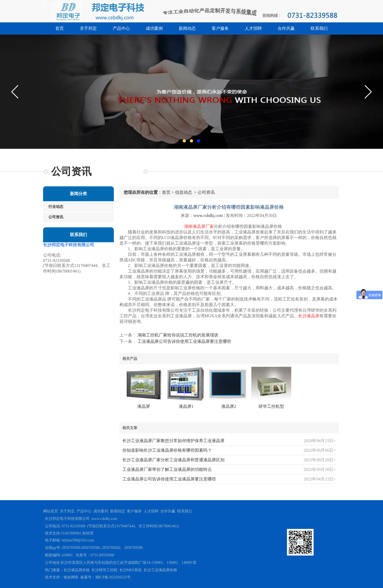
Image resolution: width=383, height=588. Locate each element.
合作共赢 (286, 28)
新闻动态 (187, 28)
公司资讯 (56, 217)
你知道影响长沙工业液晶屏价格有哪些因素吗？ (167, 450)
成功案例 (154, 28)
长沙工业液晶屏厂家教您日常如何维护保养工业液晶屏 (173, 441)
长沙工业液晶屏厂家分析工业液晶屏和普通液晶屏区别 (173, 460)
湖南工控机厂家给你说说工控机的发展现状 (177, 335)
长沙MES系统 (131, 570)
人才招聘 (253, 28)
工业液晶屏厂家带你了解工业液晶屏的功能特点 (167, 469)
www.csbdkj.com (208, 215)
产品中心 (121, 28)
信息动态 (184, 192)
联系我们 (319, 28)
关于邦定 (88, 28)
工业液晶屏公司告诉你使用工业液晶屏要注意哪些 (184, 341)
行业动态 (56, 207)
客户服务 (220, 28)
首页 (60, 28)
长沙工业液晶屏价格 (160, 570)
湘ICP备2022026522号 (113, 577)
